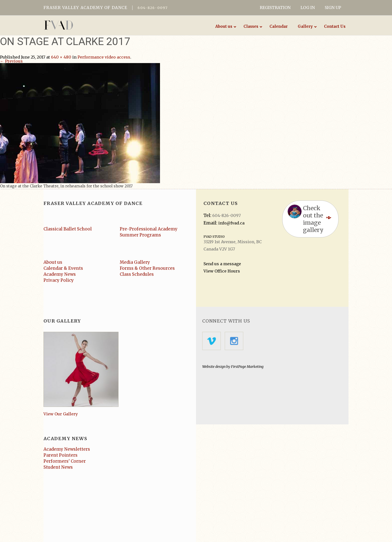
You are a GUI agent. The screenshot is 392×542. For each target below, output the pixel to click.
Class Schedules (137, 274)
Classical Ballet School (68, 229)
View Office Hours (222, 271)
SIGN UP (333, 8)
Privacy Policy (59, 280)
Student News (58, 467)
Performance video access (104, 57)
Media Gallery (135, 262)
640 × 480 (61, 57)
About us (53, 262)
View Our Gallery (61, 414)
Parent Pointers (60, 455)
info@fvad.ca (231, 223)
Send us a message (222, 264)
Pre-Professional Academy (149, 229)
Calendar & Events (63, 268)
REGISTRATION (275, 8)
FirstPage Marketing (247, 367)
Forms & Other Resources (147, 268)
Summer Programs (140, 235)
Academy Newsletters (67, 449)
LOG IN (308, 8)
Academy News (60, 274)
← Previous (11, 61)
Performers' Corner (65, 461)
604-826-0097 (152, 8)
